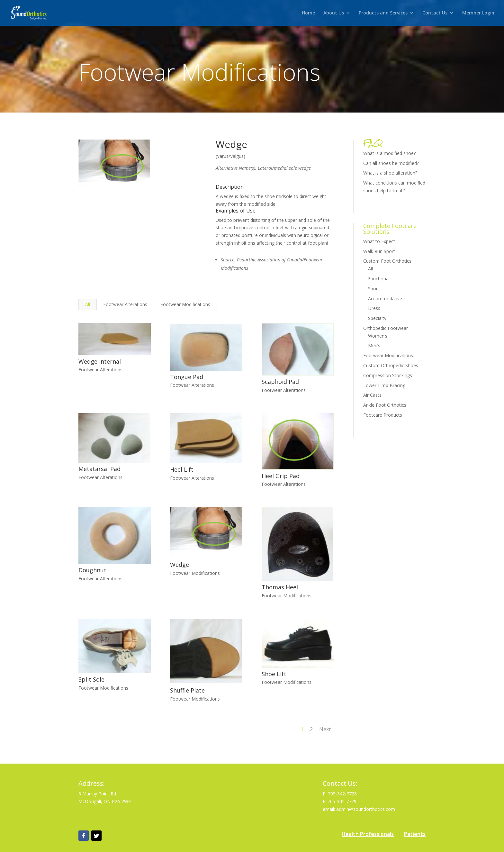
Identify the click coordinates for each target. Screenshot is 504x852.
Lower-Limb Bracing (384, 385)
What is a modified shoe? (389, 153)
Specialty (377, 318)
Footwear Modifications (185, 304)
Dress (374, 308)
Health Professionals (368, 834)
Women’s (378, 336)
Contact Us (435, 13)
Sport (374, 289)
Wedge (179, 565)
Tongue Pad (186, 377)
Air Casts (372, 395)
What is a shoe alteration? (390, 173)
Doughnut (92, 570)
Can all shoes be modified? (391, 163)
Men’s (374, 345)
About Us (334, 13)
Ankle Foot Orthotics (385, 405)
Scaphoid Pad (280, 382)
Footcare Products (383, 415)
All (88, 304)
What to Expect (379, 241)
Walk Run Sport (379, 251)
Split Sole (91, 679)
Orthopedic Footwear (386, 328)
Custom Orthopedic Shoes (391, 365)
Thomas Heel (279, 587)
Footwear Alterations (125, 304)
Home (308, 13)
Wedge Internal (99, 361)
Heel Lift (181, 469)
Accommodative (385, 299)
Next (325, 729)
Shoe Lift (274, 674)
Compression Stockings (388, 375)
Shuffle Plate (187, 690)
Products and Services (383, 13)
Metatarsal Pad (99, 469)
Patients (415, 834)
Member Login (478, 13)
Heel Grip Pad (280, 476)
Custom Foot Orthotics (387, 261)
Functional (379, 279)
